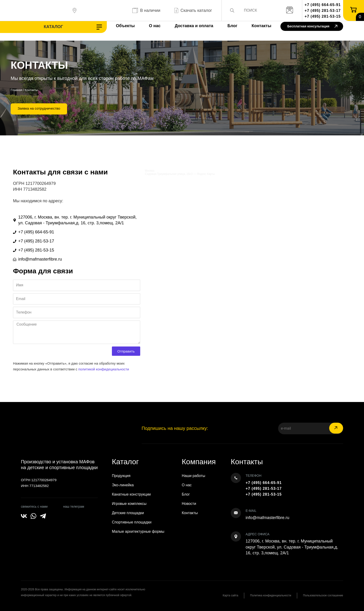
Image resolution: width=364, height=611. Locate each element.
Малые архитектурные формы (138, 531)
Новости (189, 504)
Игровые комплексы (129, 504)
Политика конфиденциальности (271, 595)
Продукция (121, 476)
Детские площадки (128, 513)
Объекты (125, 26)
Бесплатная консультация (312, 27)
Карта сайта (230, 595)
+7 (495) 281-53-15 (323, 16)
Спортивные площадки (132, 522)
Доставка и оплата (194, 26)
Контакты (262, 26)
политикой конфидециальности (104, 369)
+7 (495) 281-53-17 (323, 11)
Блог (232, 26)
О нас (155, 26)
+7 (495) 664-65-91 (323, 5)
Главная (16, 90)
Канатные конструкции (131, 494)
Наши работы (193, 476)
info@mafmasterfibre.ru (267, 518)
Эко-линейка (123, 485)
